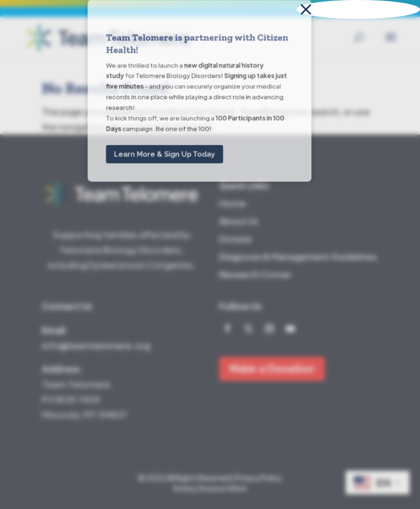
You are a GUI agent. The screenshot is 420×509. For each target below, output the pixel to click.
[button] (358, 9)
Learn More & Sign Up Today (164, 49)
